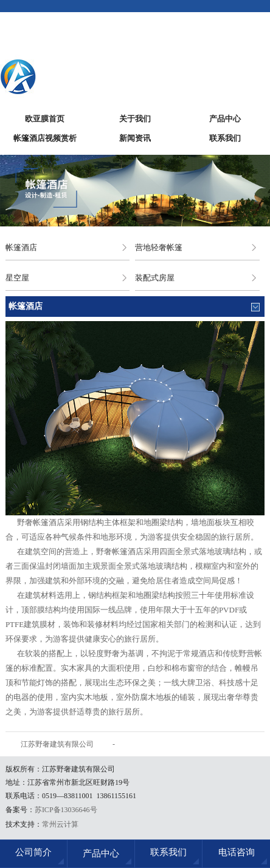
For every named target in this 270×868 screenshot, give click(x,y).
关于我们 (135, 119)
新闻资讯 (135, 138)
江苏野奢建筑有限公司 (57, 744)
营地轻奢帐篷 (159, 247)
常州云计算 (60, 824)
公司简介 (33, 852)
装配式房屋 (155, 278)
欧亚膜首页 (45, 119)
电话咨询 (237, 852)
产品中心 (225, 119)
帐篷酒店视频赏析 (45, 138)
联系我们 (225, 138)
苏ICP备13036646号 (66, 810)
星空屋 (17, 278)
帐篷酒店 (21, 247)
